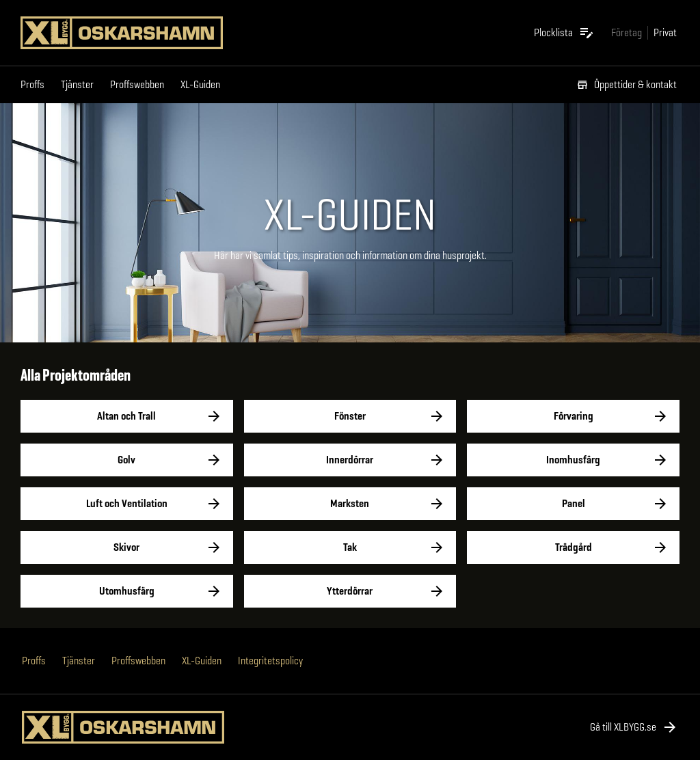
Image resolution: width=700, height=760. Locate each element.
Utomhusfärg (127, 591)
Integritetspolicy (270, 661)
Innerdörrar (350, 460)
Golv (127, 460)
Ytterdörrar (350, 591)
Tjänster (77, 84)
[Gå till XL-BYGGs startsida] (127, 33)
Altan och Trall (127, 416)
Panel (573, 504)
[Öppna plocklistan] (564, 33)
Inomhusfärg (573, 460)
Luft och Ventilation (127, 504)
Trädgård (573, 547)
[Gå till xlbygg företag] (627, 32)
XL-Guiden (200, 84)
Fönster (350, 416)
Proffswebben (137, 84)
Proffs (32, 84)
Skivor (127, 547)
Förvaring (573, 416)
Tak (350, 547)
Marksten (350, 504)
